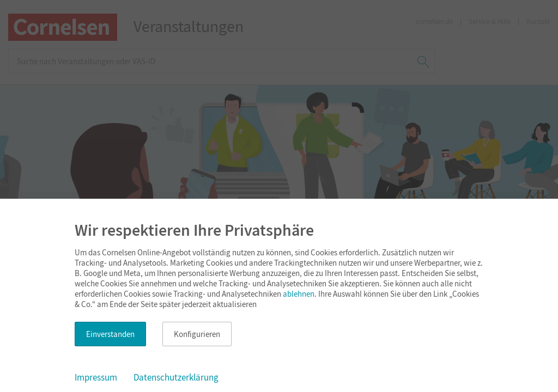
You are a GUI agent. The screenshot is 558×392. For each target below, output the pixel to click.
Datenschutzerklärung (176, 377)
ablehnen (299, 294)
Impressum (96, 377)
